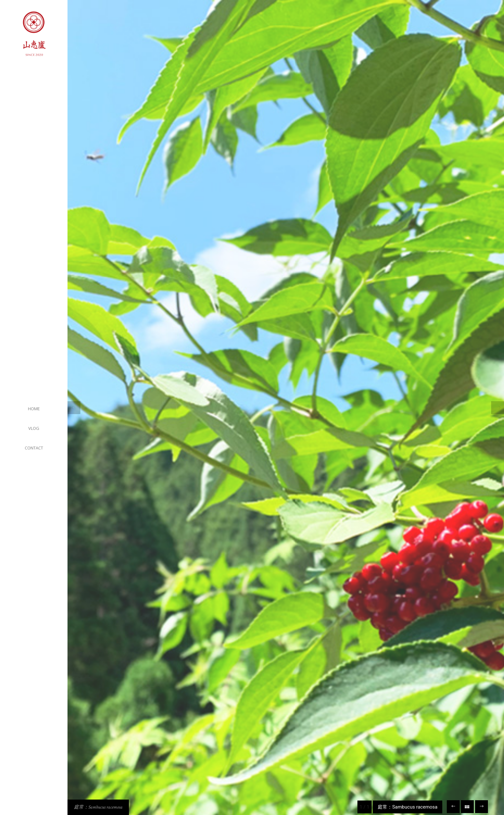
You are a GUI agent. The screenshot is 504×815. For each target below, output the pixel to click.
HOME (34, 409)
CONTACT (34, 448)
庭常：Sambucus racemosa (98, 807)
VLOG (34, 428)
